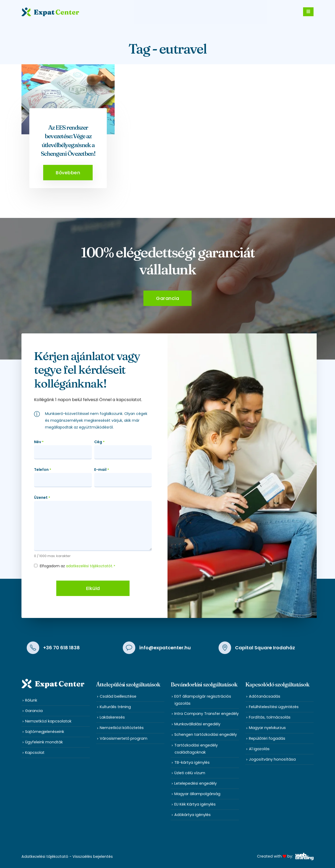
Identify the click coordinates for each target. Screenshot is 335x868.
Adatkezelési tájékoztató (45, 857)
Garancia (34, 711)
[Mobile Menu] (308, 12)
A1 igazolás (259, 749)
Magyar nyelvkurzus (267, 728)
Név (39, 442)
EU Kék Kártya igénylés (195, 804)
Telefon (43, 470)
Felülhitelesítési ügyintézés (274, 707)
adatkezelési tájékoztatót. (90, 566)
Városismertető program (124, 738)
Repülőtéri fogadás (267, 738)
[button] (68, 173)
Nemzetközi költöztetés (122, 728)
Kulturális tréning (115, 707)
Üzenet (42, 498)
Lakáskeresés (112, 717)
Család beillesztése (118, 696)
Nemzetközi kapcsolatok (48, 721)
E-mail (102, 470)
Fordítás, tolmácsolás (270, 717)
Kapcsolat (35, 753)
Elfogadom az (77, 566)
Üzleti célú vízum (190, 773)
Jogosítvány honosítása (272, 759)
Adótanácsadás (265, 696)
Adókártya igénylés (192, 815)
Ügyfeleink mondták (44, 742)
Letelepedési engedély (196, 783)
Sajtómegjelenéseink (45, 732)
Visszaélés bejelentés (93, 857)
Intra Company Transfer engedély (206, 714)
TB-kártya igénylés (192, 762)
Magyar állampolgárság (197, 794)
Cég (99, 442)
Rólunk (31, 700)
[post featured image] (68, 99)
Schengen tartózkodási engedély (206, 734)
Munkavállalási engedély (197, 724)
